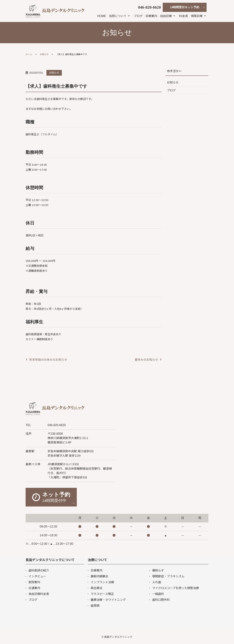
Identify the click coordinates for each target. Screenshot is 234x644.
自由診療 (166, 16)
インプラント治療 (102, 582)
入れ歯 (157, 582)
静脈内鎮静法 (99, 576)
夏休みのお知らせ (146, 360)
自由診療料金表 (39, 594)
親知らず (158, 570)
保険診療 (197, 16)
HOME (102, 16)
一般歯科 (158, 594)
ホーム (29, 54)
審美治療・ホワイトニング (108, 600)
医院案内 (34, 582)
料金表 (184, 16)
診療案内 (151, 16)
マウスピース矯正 (102, 594)
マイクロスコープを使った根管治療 (176, 588)
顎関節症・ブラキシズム (168, 576)
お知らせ (44, 54)
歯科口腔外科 (161, 600)
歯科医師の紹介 (39, 570)
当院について (118, 16)
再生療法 (97, 588)
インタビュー (37, 576)
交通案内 (34, 588)
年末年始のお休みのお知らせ (48, 360)
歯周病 (95, 606)
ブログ (138, 16)
